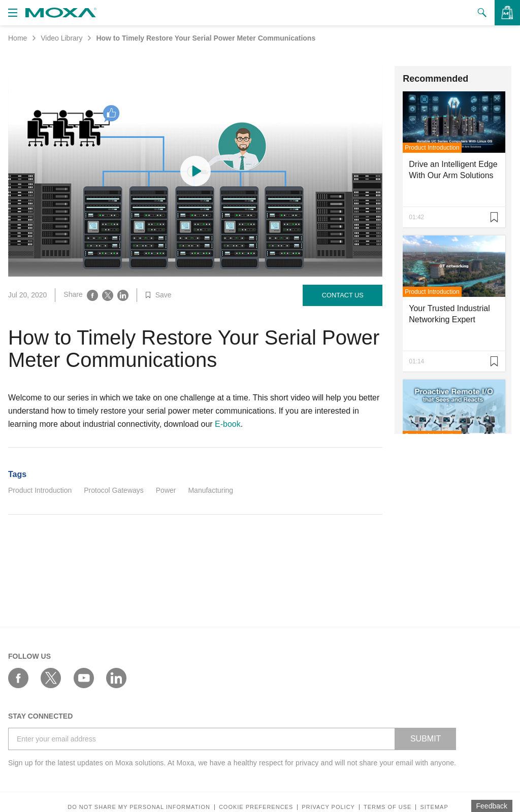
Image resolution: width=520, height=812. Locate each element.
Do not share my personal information (139, 807)
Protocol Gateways (114, 490)
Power (166, 490)
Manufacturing (210, 490)
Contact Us (343, 295)
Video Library (61, 38)
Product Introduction (40, 490)
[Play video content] (196, 171)
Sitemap (434, 807)
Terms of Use (388, 807)
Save (158, 295)
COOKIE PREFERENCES (256, 807)
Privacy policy (328, 807)
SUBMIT (426, 739)
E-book (228, 424)
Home (18, 38)
